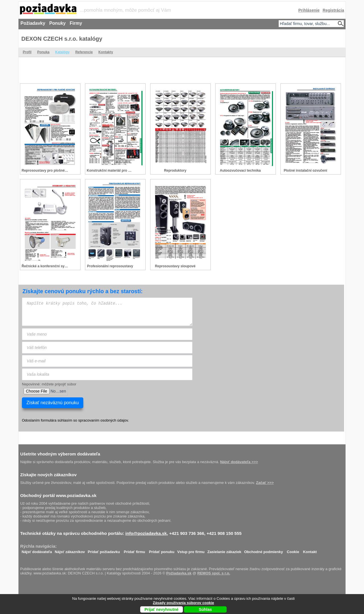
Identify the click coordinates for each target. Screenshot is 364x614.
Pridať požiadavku (104, 550)
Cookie (293, 550)
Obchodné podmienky (263, 550)
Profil (27, 52)
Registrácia (333, 10)
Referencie (84, 52)
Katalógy (62, 52)
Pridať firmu (134, 550)
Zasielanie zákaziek (224, 550)
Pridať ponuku (162, 550)
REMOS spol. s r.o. (214, 573)
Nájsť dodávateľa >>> (239, 462)
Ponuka (43, 52)
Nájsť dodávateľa (37, 550)
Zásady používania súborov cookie (183, 603)
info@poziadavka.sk (146, 533)
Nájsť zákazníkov (70, 550)
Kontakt (310, 550)
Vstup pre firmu (191, 550)
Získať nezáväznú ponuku (53, 403)
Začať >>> (265, 483)
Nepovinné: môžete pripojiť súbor (49, 384)
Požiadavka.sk (179, 573)
